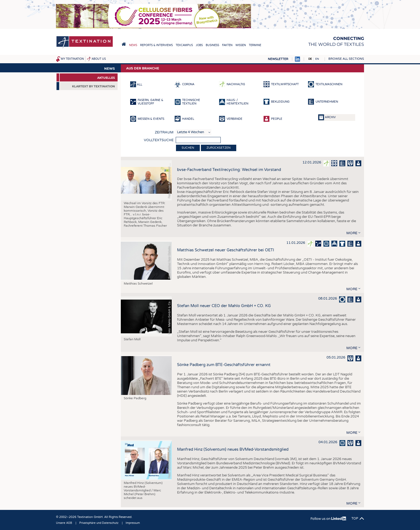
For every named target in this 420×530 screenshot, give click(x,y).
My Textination (72, 59)
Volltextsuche (159, 140)
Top (355, 518)
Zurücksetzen (219, 148)
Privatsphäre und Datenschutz (99, 523)
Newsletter (278, 59)
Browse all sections (346, 59)
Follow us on (329, 519)
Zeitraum (164, 132)
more (352, 233)
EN (317, 59)
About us (99, 59)
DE (310, 59)
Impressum (133, 523)
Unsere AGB (64, 523)
